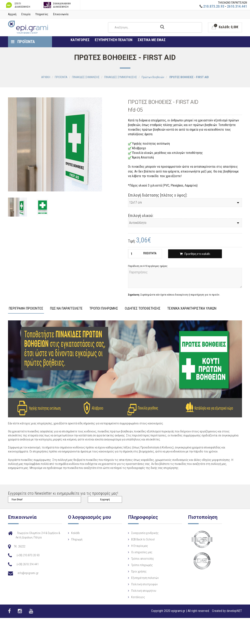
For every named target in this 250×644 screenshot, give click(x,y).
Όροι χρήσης (133, 571)
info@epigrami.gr (28, 573)
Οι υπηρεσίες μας (136, 552)
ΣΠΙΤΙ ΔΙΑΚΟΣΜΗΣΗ (18, 5)
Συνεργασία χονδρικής (139, 533)
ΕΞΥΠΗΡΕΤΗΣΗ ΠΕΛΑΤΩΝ (114, 40)
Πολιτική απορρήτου (138, 591)
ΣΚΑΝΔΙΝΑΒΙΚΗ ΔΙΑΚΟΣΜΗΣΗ (57, 5)
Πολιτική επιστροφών (139, 584)
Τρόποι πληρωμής (136, 565)
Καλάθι (72, 533)
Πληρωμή (74, 539)
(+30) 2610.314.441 (28, 564)
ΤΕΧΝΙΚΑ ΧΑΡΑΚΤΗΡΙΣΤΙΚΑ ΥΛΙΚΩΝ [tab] (192, 308)
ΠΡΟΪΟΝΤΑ (23, 42)
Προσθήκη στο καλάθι (195, 254)
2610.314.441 (237, 6)
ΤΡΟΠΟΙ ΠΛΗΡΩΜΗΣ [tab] (104, 308)
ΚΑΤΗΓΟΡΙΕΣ (80, 40)
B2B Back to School (137, 539)
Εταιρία (26, 14)
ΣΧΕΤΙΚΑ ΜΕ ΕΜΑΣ (152, 40)
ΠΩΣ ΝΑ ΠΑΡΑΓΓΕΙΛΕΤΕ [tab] (66, 308)
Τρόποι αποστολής (137, 559)
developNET (234, 611)
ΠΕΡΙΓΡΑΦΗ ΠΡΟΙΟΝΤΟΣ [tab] (26, 308)
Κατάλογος (132, 597)
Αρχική (12, 14)
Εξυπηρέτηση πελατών (139, 578)
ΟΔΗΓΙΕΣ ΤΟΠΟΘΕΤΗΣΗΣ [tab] (143, 308)
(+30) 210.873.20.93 (28, 555)
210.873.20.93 (214, 6)
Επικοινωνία (61, 14)
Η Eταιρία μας (134, 546)
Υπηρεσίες (42, 14)
